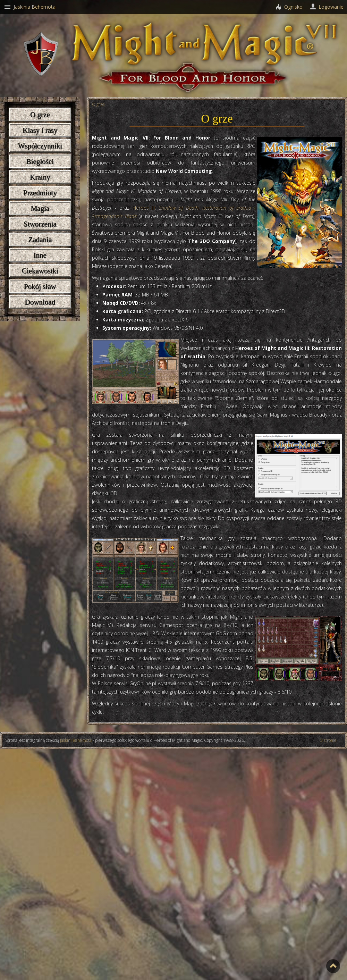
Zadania (40, 240)
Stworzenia (40, 224)
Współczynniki (40, 146)
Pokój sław (40, 286)
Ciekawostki (40, 271)
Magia (40, 208)
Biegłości (40, 161)
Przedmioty (40, 193)
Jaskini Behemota (76, 740)
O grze (40, 115)
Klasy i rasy (40, 130)
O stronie (328, 740)
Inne (40, 255)
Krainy (40, 177)
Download (40, 302)
